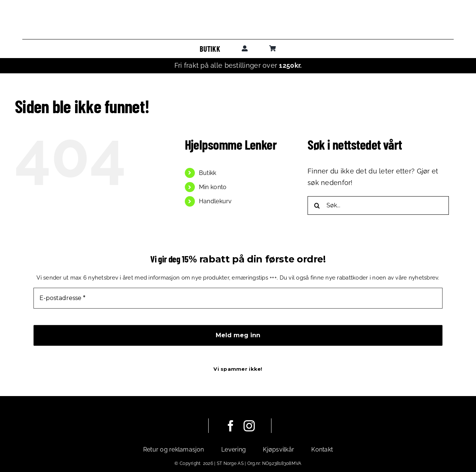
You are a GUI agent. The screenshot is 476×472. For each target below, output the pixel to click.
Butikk (208, 173)
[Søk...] (378, 205)
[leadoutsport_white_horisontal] (161, 423)
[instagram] (249, 426)
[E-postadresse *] (238, 298)
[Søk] (317, 205)
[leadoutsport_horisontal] (238, 18)
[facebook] (231, 426)
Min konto (213, 187)
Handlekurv (216, 201)
